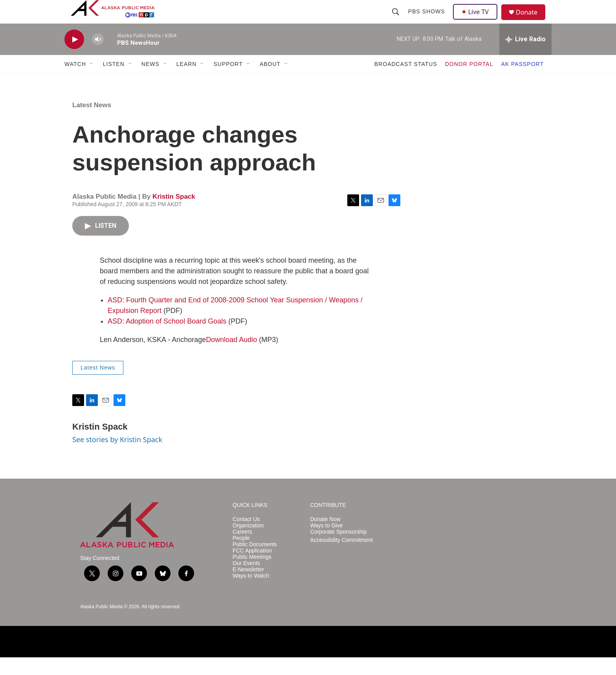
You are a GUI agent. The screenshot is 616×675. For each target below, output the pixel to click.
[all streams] (525, 57)
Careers (242, 550)
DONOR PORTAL (469, 82)
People (241, 556)
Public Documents (255, 562)
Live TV (477, 20)
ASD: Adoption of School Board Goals (167, 339)
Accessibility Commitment (342, 558)
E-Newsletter (248, 587)
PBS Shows (427, 20)
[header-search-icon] (396, 20)
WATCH (75, 82)
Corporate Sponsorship (339, 550)
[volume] (98, 57)
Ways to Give (327, 543)
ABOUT (270, 82)
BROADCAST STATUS (406, 82)
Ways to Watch (251, 594)
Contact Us (246, 537)
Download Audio (231, 357)
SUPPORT (228, 82)
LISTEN (114, 82)
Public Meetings (252, 575)
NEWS (150, 82)
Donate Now (325, 537)
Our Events (246, 581)
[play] (74, 57)
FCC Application (252, 568)
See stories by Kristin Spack (117, 457)
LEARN (187, 82)
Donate (532, 21)
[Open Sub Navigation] (92, 82)
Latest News (92, 123)
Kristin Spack (174, 214)
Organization (248, 543)
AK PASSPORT (522, 82)
